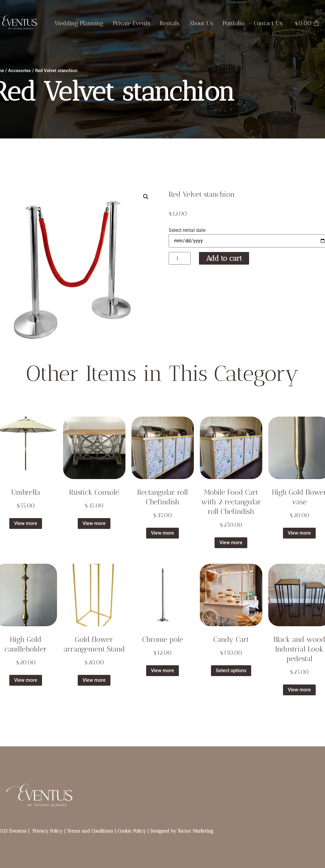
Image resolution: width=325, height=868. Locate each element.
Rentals (169, 23)
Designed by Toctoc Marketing (182, 831)
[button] (146, 197)
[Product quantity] (180, 258)
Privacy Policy (48, 831)
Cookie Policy (132, 831)
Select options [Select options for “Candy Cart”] (231, 671)
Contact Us (268, 23)
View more (26, 523)
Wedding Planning (79, 23)
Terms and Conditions (90, 831)
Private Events (131, 23)
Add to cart (224, 258)
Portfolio (233, 23)
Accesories (20, 71)
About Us (201, 23)
